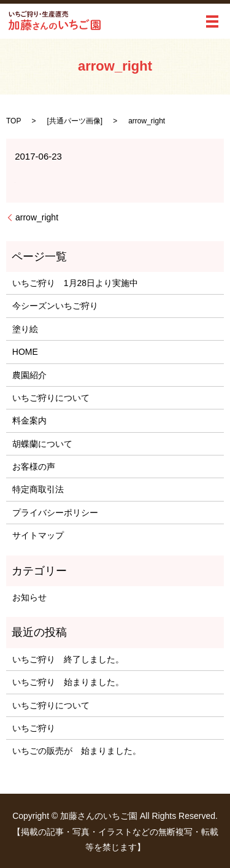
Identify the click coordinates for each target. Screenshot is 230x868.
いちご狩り (34, 728)
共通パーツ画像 (75, 121)
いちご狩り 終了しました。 (68, 659)
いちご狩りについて (51, 398)
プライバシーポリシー (55, 513)
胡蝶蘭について (42, 444)
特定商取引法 (38, 489)
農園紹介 (29, 375)
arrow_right (37, 217)
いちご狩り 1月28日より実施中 (75, 283)
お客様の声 (34, 467)
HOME (25, 352)
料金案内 (29, 420)
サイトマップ (38, 535)
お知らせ (29, 597)
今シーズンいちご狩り (59, 306)
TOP (13, 121)
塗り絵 (25, 329)
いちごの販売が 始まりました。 (77, 751)
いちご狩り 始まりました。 (68, 682)
